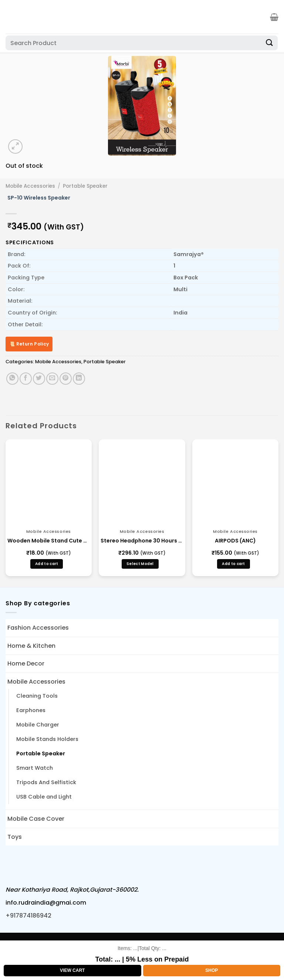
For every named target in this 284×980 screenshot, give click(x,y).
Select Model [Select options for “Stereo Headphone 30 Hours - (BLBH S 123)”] (140, 564)
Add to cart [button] (47, 564)
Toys (15, 837)
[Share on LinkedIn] (79, 379)
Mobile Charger (38, 725)
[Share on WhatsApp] (12, 379)
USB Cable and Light (44, 797)
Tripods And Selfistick (46, 782)
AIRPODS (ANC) (235, 541)
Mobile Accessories (30, 186)
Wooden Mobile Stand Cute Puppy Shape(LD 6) (49, 541)
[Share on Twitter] (39, 379)
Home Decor (26, 663)
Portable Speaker (85, 186)
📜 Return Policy (29, 344)
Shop (212, 970)
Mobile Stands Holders (47, 739)
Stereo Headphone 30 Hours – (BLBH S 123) (142, 541)
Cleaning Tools (37, 696)
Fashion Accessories (38, 628)
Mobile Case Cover (36, 819)
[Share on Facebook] (26, 379)
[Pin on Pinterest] (66, 379)
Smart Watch (35, 768)
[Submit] (270, 43)
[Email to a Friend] (52, 379)
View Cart (72, 970)
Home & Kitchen (31, 646)
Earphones (31, 710)
